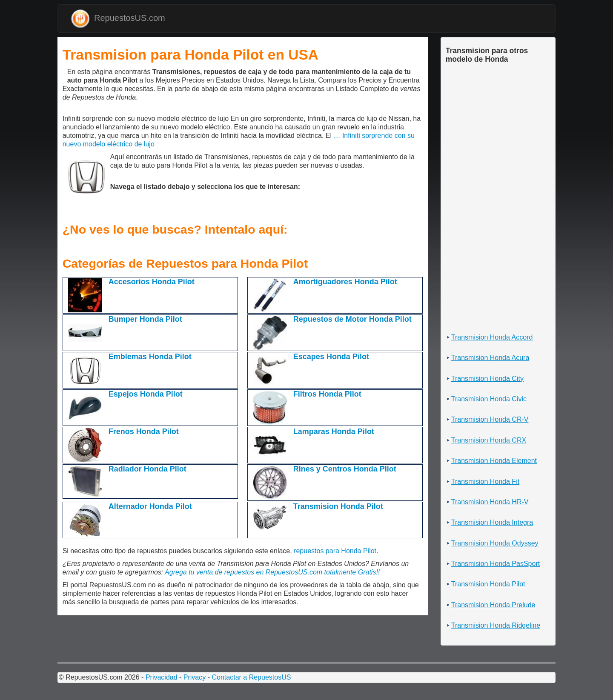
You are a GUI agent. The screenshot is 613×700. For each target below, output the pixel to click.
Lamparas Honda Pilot (334, 431)
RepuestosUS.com (118, 19)
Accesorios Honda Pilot (152, 282)
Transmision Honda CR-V (490, 419)
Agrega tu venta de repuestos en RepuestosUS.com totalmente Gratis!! (272, 572)
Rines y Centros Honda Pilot (345, 469)
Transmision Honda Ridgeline (496, 625)
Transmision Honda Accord (492, 337)
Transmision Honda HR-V (490, 502)
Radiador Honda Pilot (148, 469)
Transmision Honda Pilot (338, 506)
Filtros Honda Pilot (327, 394)
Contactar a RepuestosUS (251, 677)
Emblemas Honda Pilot (150, 357)
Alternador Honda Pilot (150, 506)
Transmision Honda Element (494, 461)
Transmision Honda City (487, 379)
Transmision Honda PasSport (496, 564)
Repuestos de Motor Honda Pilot (352, 319)
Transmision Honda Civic (489, 399)
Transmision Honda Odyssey (495, 543)
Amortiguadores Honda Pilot (345, 282)
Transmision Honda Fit (485, 481)
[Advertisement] (65, 75)
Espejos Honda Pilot (146, 394)
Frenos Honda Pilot (144, 431)
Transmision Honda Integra (492, 522)
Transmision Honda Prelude (493, 605)
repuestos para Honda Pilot (335, 551)
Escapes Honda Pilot (331, 357)
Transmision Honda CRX (489, 440)
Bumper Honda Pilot (145, 319)
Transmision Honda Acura (490, 358)
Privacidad (162, 677)
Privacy (195, 677)
